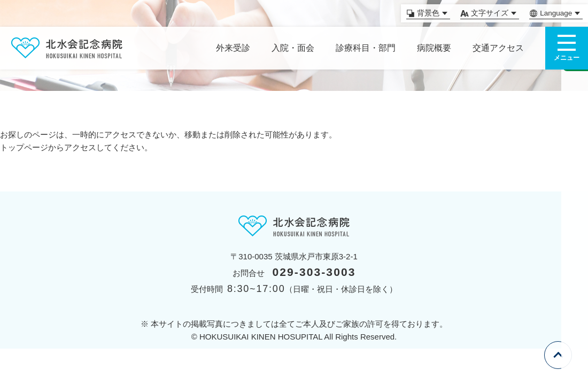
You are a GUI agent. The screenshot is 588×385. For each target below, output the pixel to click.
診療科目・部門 (366, 48)
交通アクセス (498, 48)
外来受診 (233, 48)
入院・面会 (293, 48)
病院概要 (434, 48)
